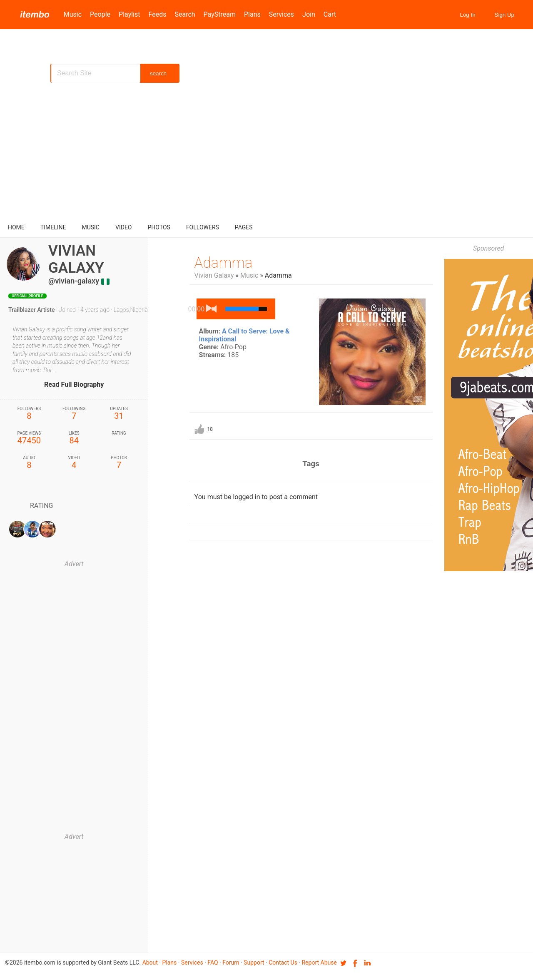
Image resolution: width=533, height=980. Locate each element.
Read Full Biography (74, 384)
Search (185, 14)
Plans (252, 14)
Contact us (283, 963)
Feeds (158, 14)
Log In (468, 15)
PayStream (220, 14)
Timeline (53, 227)
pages (244, 227)
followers (203, 227)
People (100, 14)
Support (254, 963)
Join (309, 14)
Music (73, 14)
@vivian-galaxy (74, 281)
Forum (231, 963)
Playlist (129, 14)
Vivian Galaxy (214, 275)
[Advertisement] (266, 154)
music (91, 227)
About (150, 963)
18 (210, 429)
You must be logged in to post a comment (256, 497)
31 (119, 414)
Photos (159, 227)
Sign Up (504, 15)
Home (16, 227)
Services (281, 14)
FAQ (213, 963)
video (124, 227)
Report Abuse (319, 963)
